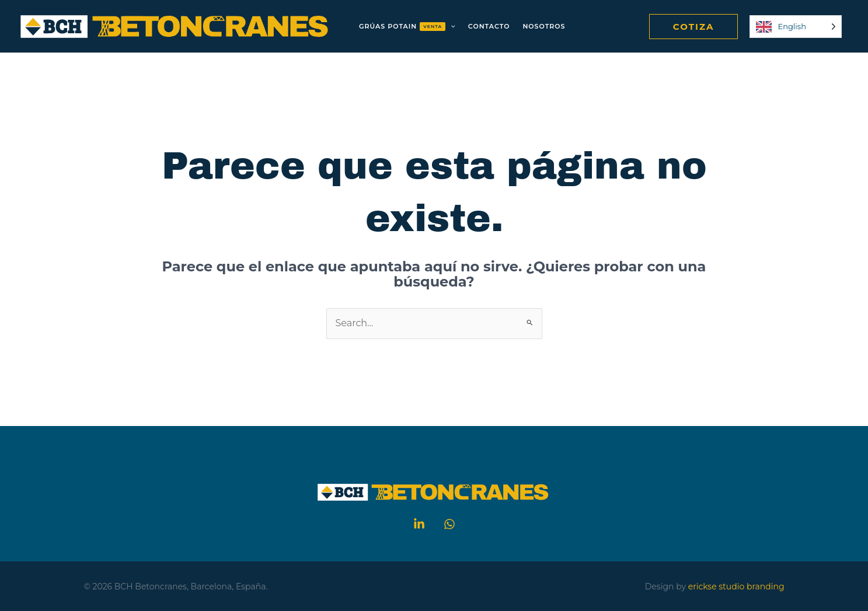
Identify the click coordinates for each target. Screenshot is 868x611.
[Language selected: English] (796, 27)
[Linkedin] (419, 524)
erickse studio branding (736, 586)
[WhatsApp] (449, 524)
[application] (450, 26)
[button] (694, 27)
